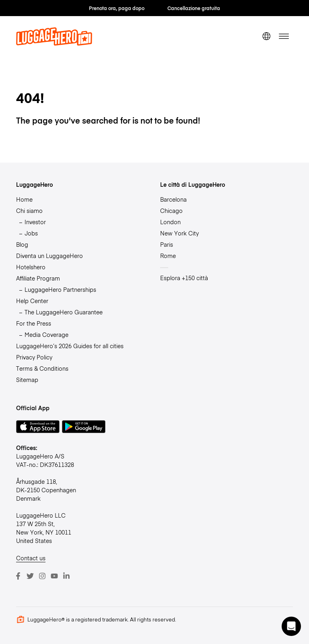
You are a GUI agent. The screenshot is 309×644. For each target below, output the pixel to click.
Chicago (171, 211)
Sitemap (27, 380)
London (170, 222)
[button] (291, 626)
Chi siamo (29, 211)
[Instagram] (42, 576)
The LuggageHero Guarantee (64, 312)
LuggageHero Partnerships (60, 289)
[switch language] (266, 36)
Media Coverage (46, 334)
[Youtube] (54, 576)
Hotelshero (31, 267)
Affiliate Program (38, 278)
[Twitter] (30, 576)
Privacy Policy (34, 357)
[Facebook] (18, 576)
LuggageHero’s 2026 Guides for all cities (70, 346)
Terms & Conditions (42, 368)
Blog (22, 244)
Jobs (31, 233)
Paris (167, 244)
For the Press (34, 323)
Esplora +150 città (184, 278)
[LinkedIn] (66, 576)
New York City (179, 233)
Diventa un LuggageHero (49, 256)
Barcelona (173, 199)
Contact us (31, 558)
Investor (35, 222)
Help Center (32, 301)
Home (24, 199)
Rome (168, 256)
